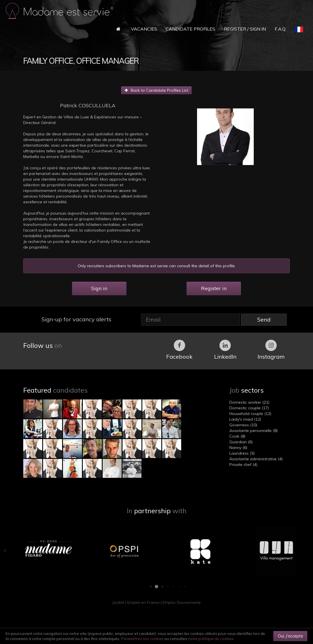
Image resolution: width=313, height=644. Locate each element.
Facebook (179, 350)
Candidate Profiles (190, 29)
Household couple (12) (250, 414)
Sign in (99, 288)
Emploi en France (143, 602)
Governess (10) (243, 425)
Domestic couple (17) (249, 408)
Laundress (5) (242, 453)
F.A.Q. (280, 29)
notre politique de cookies (211, 639)
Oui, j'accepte (290, 636)
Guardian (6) (241, 442)
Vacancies (144, 29)
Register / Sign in (245, 29)
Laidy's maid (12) (245, 419)
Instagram (271, 350)
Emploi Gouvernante (182, 602)
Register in (214, 288)
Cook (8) (237, 436)
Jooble (118, 602)
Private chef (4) (243, 465)
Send (264, 319)
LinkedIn (225, 350)
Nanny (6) (238, 448)
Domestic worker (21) (249, 402)
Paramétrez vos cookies (142, 639)
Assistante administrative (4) (256, 459)
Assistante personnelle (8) (253, 431)
